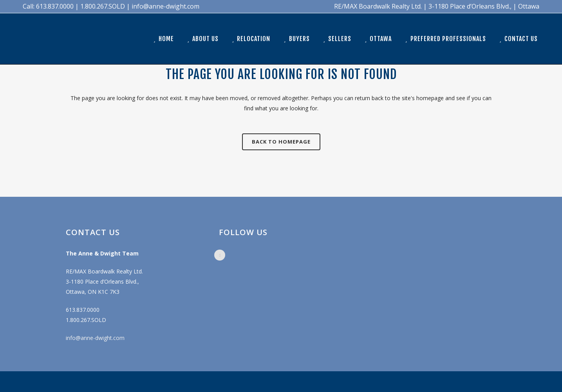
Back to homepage (281, 142)
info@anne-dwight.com (95, 338)
